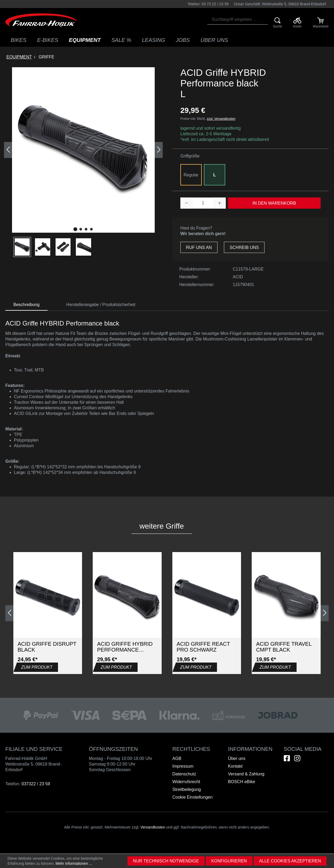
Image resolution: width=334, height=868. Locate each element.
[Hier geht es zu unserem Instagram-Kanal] (297, 758)
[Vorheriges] (8, 150)
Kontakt (235, 766)
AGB (177, 758)
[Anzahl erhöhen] (220, 203)
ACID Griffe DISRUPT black (47, 647)
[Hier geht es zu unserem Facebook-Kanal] (287, 758)
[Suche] (277, 23)
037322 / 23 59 (36, 784)
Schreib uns (244, 247)
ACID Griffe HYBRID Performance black (125, 647)
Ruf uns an (199, 247)
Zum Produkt (37, 667)
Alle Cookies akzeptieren (290, 861)
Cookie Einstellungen (192, 797)
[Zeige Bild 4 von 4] (91, 229)
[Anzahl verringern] (187, 203)
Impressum (183, 766)
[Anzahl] (203, 203)
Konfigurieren (229, 861)
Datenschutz (184, 774)
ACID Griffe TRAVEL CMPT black (284, 647)
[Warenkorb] (321, 23)
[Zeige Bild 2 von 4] (81, 229)
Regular (191, 175)
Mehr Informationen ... (74, 863)
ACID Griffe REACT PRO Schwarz (203, 647)
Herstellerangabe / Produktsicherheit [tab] (101, 305)
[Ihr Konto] (297, 23)
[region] (83, 162)
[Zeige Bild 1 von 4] (75, 229)
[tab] (26, 305)
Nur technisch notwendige (166, 861)
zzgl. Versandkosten (221, 119)
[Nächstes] (159, 150)
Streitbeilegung (187, 789)
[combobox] (238, 19)
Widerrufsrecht (186, 782)
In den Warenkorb (274, 203)
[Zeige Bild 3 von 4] (86, 229)
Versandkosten (153, 827)
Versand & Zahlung (246, 774)
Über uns (237, 758)
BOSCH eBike (241, 782)
